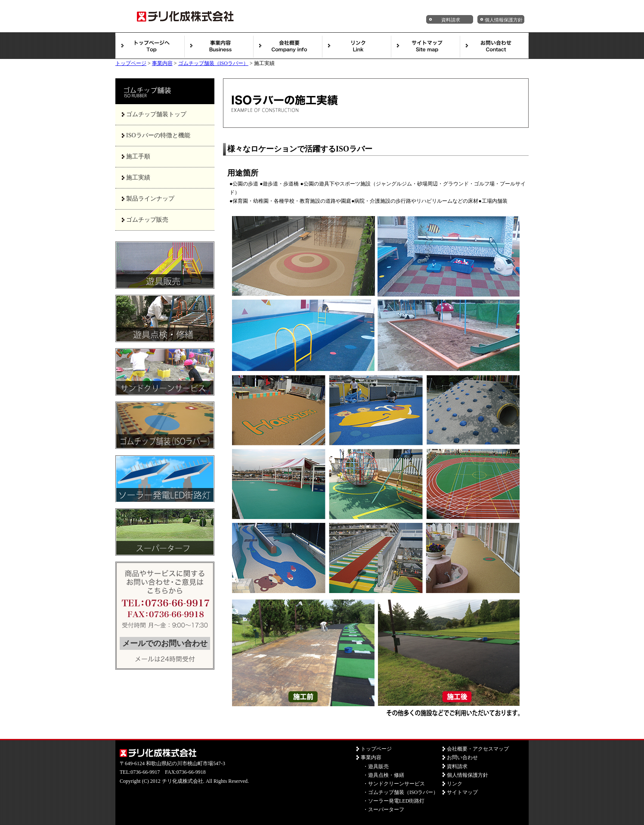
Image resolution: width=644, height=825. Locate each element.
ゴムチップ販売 (147, 220)
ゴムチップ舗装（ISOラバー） (213, 63)
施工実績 (138, 178)
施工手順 (138, 156)
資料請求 (451, 20)
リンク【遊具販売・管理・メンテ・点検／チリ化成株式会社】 (356, 46)
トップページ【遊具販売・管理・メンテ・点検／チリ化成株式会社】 (150, 46)
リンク (455, 784)
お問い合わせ (462, 757)
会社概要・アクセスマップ (478, 749)
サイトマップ (462, 792)
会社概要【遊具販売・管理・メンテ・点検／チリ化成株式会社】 (288, 46)
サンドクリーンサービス (396, 784)
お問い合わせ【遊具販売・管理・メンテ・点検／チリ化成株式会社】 (494, 46)
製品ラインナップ (150, 199)
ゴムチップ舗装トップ (156, 114)
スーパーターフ (386, 810)
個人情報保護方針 (504, 20)
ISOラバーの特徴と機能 (158, 135)
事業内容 (162, 63)
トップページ (131, 63)
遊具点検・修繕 (386, 775)
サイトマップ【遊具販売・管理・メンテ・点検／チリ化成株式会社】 (425, 46)
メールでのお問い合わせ (165, 643)
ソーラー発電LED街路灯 (396, 801)
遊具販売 (378, 766)
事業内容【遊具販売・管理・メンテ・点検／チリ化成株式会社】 (219, 46)
